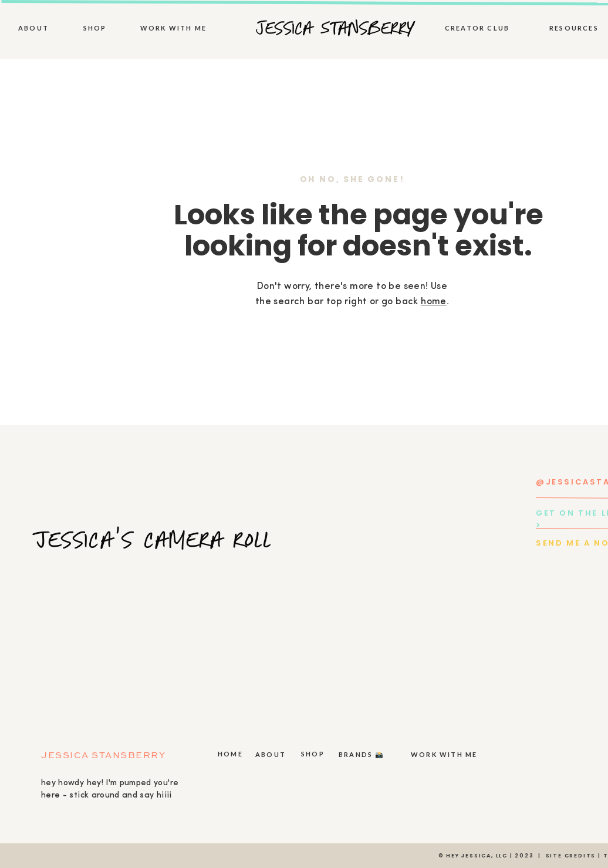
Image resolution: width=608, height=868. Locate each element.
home (434, 302)
